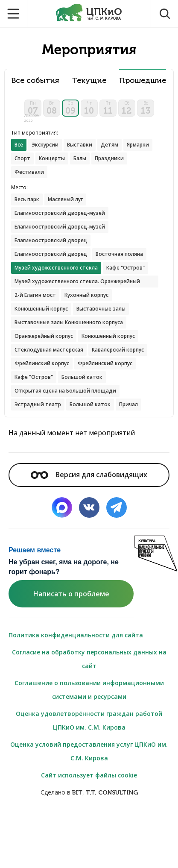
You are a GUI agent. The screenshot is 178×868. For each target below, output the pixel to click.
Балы (80, 158)
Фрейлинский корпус (42, 363)
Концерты (52, 158)
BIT (77, 793)
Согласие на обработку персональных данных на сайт (89, 659)
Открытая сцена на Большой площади (65, 391)
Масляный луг (65, 199)
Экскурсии (45, 145)
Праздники (109, 158)
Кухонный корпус (86, 295)
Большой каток (82, 377)
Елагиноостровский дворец (51, 240)
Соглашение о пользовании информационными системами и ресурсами (89, 690)
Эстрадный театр (38, 404)
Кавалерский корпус (118, 350)
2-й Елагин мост (35, 295)
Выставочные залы (101, 309)
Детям (109, 145)
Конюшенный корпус (41, 309)
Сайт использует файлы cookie (89, 775)
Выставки (80, 145)
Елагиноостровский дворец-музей (60, 213)
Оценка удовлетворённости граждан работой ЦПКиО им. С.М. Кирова (89, 720)
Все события (35, 81)
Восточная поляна (119, 254)
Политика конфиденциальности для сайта (76, 635)
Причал (128, 404)
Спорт (22, 158)
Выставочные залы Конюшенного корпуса (69, 322)
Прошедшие (143, 81)
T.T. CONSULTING (112, 793)
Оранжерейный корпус (44, 336)
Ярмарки (138, 145)
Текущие (89, 81)
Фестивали (29, 172)
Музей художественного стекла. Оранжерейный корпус (77, 283)
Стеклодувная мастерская (49, 350)
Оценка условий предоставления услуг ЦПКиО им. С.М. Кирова (89, 751)
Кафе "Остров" (125, 268)
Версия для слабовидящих (89, 475)
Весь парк (27, 199)
